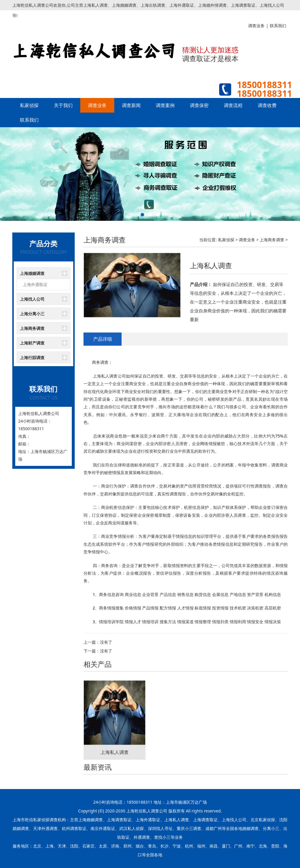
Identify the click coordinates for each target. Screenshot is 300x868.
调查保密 (199, 105)
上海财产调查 (32, 343)
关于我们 (63, 105)
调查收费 (267, 105)
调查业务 (97, 105)
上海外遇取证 (35, 284)
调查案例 (165, 105)
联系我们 (29, 120)
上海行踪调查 (32, 358)
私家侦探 (29, 105)
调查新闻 (131, 105)
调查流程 (233, 105)
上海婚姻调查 (32, 273)
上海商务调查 (32, 328)
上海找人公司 (32, 299)
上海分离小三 (32, 314)
